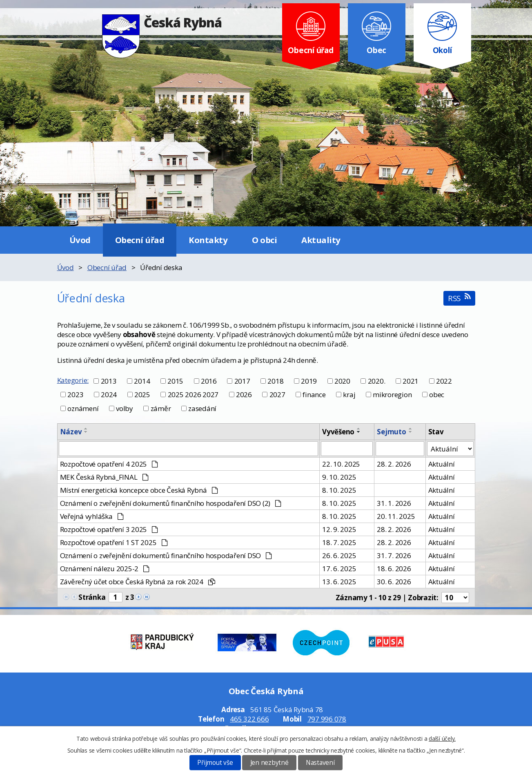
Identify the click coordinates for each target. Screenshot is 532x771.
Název (71, 432)
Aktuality (321, 240)
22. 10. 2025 (341, 464)
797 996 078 (327, 719)
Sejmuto (391, 432)
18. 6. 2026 (394, 569)
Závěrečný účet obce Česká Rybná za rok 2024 (138, 582)
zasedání (202, 408)
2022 (444, 381)
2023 (75, 394)
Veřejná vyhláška (92, 516)
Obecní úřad (140, 240)
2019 (309, 381)
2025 (142, 394)
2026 (244, 394)
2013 (109, 381)
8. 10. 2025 (339, 490)
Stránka (92, 597)
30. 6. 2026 (394, 582)
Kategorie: (73, 380)
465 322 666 (249, 719)
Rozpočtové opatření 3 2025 (109, 529)
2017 (242, 381)
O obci (264, 240)
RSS (459, 298)
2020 (342, 381)
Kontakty (208, 240)
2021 (411, 381)
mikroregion (392, 394)
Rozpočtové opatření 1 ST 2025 (114, 542)
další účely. (442, 739)
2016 (209, 381)
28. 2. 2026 (394, 464)
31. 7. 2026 (394, 555)
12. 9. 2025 (339, 529)
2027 (277, 394)
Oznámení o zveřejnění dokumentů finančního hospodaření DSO (166, 555)
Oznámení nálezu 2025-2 (105, 569)
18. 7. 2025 (339, 542)
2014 (142, 381)
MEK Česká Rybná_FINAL (104, 477)
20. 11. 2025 (396, 516)
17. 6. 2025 (339, 569)
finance (314, 394)
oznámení (83, 408)
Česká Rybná (162, 22)
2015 (175, 381)
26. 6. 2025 (339, 555)
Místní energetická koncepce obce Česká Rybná (139, 490)
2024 (109, 394)
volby (125, 408)
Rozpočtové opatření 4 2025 (109, 464)
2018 (275, 381)
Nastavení (320, 763)
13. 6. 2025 (339, 582)
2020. (377, 381)
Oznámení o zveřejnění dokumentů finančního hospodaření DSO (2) (171, 503)
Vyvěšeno (338, 432)
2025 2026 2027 (193, 394)
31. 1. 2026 (394, 503)
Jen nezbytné (269, 763)
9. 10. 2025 (339, 477)
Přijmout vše (215, 763)
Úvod (80, 240)
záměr (161, 408)
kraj (349, 394)
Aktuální (442, 464)
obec (437, 394)
